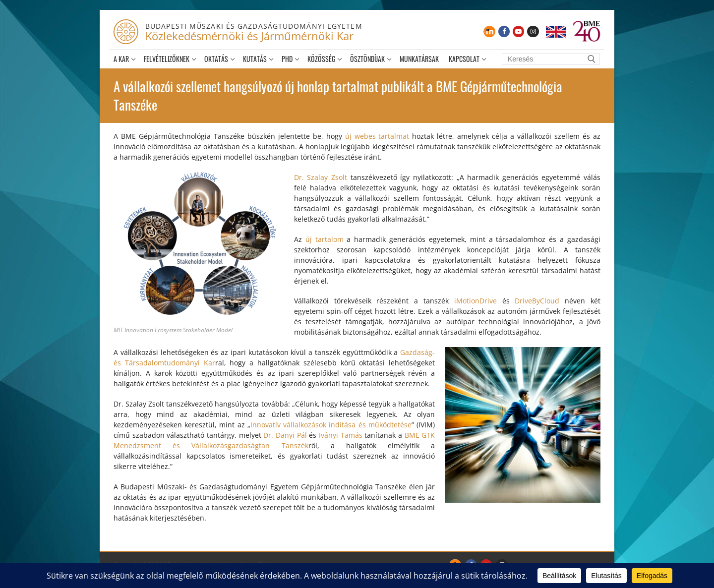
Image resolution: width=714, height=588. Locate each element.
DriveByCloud (537, 301)
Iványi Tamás (341, 435)
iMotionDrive (476, 301)
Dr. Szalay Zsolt (321, 177)
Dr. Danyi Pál (285, 435)
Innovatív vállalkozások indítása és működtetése (331, 425)
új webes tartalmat (377, 136)
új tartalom (325, 239)
